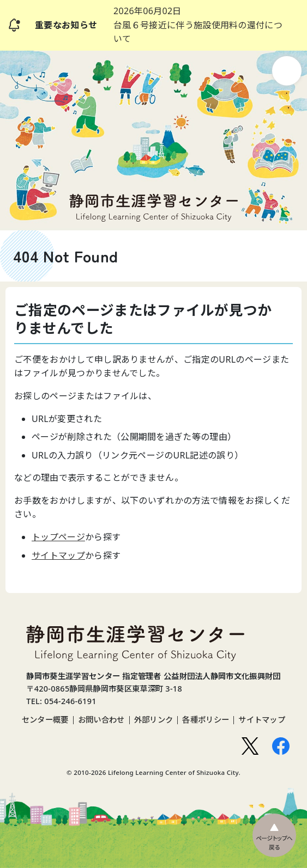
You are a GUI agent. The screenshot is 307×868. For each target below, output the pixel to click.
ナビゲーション (287, 71)
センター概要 (45, 720)
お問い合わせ (101, 720)
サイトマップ (58, 555)
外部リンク (154, 720)
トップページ (58, 537)
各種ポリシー (206, 720)
